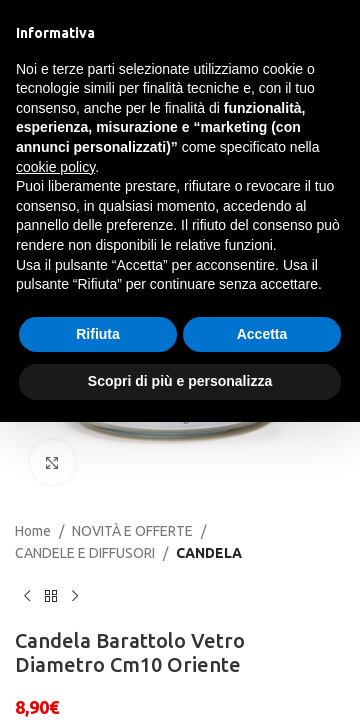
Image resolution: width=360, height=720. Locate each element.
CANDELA (209, 553)
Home (33, 531)
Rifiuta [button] (98, 334)
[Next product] (75, 597)
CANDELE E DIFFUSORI (85, 553)
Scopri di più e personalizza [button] (180, 381)
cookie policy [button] (55, 167)
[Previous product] (27, 597)
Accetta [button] (262, 334)
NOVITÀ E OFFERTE (132, 531)
